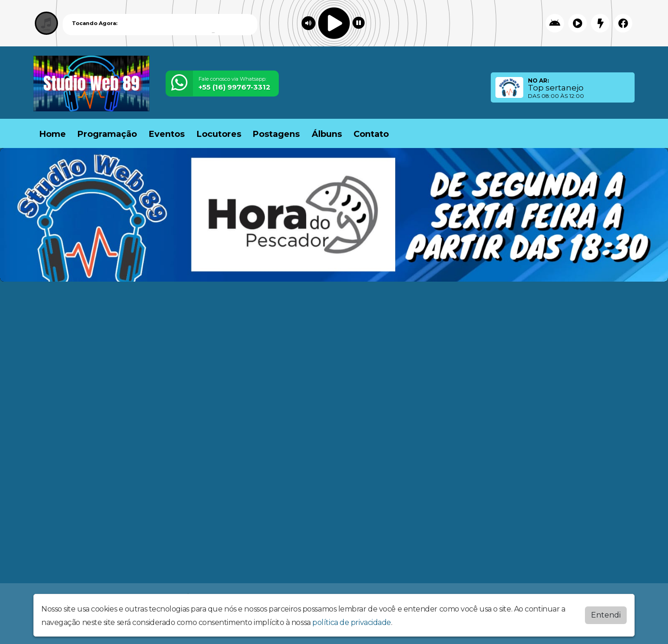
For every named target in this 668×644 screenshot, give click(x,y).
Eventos (167, 134)
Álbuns (327, 134)
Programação (107, 134)
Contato (371, 134)
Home (53, 134)
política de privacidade (352, 622)
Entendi (606, 615)
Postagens (276, 134)
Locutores (219, 134)
